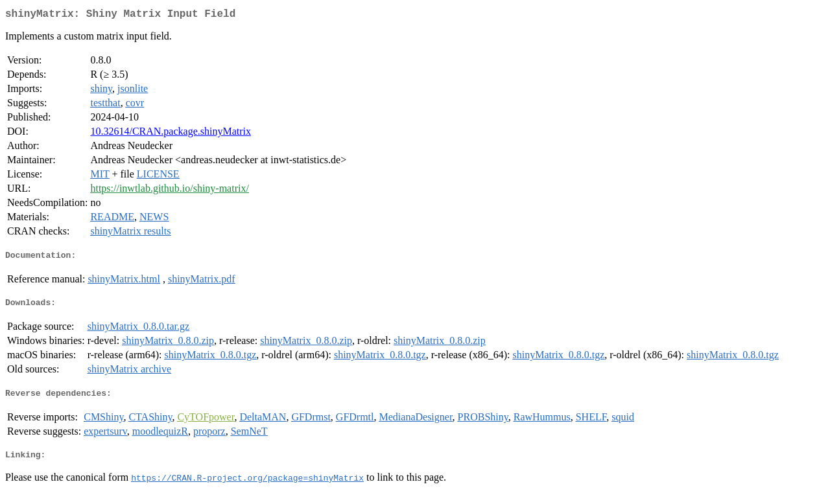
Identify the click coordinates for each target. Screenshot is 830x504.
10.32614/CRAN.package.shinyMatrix (171, 134)
